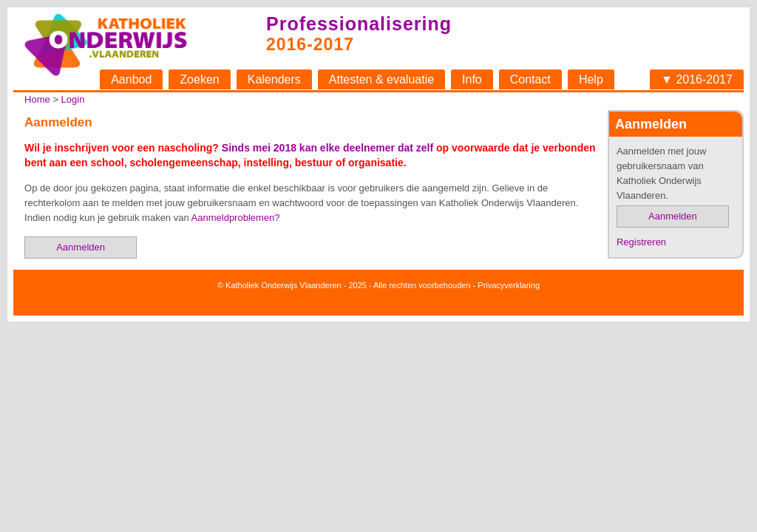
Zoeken (199, 79)
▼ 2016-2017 (697, 79)
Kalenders (274, 79)
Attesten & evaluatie (381, 79)
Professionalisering (359, 24)
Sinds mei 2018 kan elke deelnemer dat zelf (327, 148)
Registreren (641, 242)
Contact (530, 79)
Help (591, 79)
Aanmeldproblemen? (236, 218)
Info (472, 79)
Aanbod (131, 79)
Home (37, 99)
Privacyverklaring (509, 285)
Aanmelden (673, 216)
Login (73, 99)
